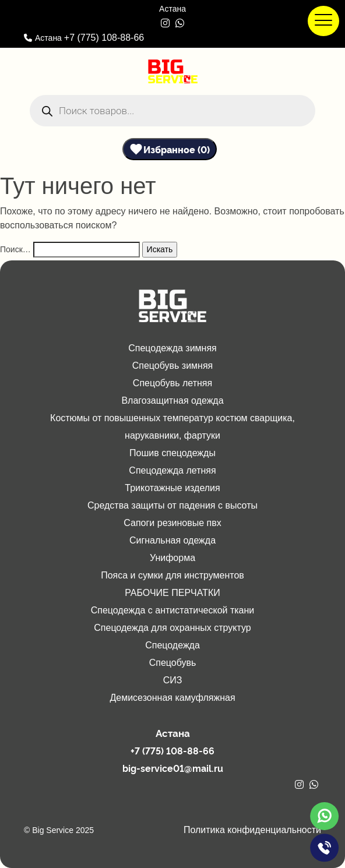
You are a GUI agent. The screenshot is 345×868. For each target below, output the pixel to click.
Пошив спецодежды (172, 453)
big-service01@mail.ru (173, 768)
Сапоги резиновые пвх (172, 523)
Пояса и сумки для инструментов (172, 575)
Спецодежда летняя (172, 470)
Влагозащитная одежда (172, 401)
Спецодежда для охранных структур (172, 628)
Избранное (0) (177, 149)
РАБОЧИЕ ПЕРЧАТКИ (172, 593)
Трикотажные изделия (172, 488)
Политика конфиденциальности (252, 830)
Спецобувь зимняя (173, 366)
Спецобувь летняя (172, 383)
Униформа (172, 558)
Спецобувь (173, 663)
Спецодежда (172, 645)
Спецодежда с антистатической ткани (173, 610)
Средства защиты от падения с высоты (172, 505)
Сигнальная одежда (172, 540)
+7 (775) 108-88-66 (104, 38)
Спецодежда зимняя (172, 348)
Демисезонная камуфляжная (172, 698)
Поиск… (15, 249)
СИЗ (173, 680)
